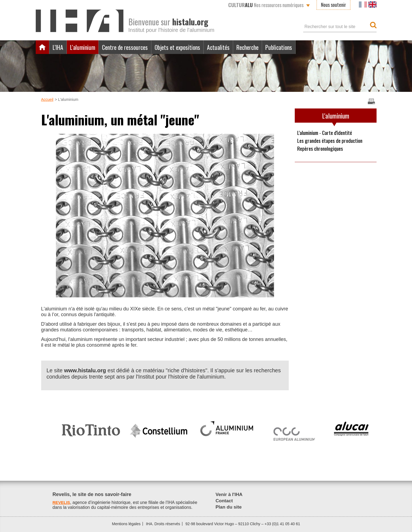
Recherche (265, 47)
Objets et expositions (189, 47)
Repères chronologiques (322, 149)
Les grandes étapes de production (332, 141)
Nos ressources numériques (266, 5)
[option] (91, 428)
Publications (299, 47)
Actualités (233, 47)
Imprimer (371, 101)
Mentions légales (126, 524)
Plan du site (229, 507)
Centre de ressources (132, 47)
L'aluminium (86, 47)
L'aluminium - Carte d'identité (327, 133)
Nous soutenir (333, 5)
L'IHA (59, 47)
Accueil (43, 47)
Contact (225, 501)
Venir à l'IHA (230, 494)
